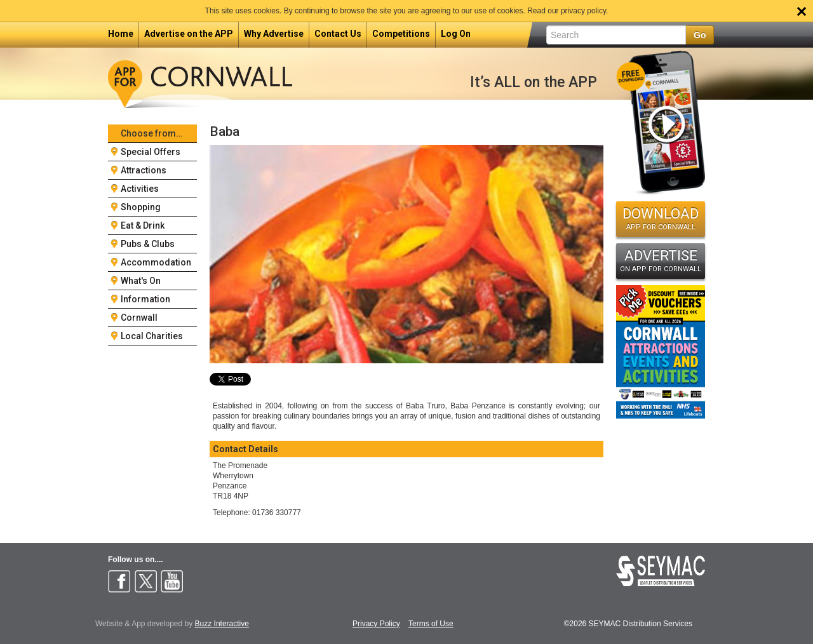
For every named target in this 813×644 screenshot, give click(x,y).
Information (145, 299)
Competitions (401, 34)
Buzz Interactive (222, 624)
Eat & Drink (143, 225)
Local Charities (152, 336)
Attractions (144, 170)
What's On (141, 281)
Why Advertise (274, 34)
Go (700, 35)
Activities (140, 189)
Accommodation (156, 262)
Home (121, 34)
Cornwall (139, 318)
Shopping (141, 207)
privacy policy (583, 11)
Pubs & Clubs (148, 244)
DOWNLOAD (661, 218)
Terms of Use (431, 624)
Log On (456, 34)
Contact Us (338, 34)
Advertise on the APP (189, 34)
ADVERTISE (661, 260)
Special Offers (151, 152)
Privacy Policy (376, 624)
